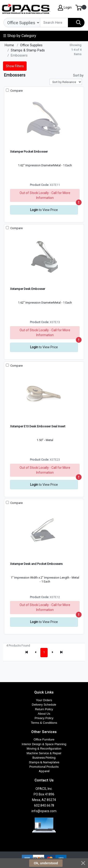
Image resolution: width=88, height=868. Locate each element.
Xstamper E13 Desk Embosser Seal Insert (38, 426)
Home (9, 45)
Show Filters (15, 66)
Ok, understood (46, 863)
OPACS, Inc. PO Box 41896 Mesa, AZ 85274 (44, 794)
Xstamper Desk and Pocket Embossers (36, 564)
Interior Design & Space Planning (44, 744)
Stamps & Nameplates (44, 762)
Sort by (78, 75)
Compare (16, 91)
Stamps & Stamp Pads (28, 50)
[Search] (54, 23)
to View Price (44, 210)
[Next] (52, 653)
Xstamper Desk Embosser (28, 289)
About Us (44, 714)
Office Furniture (44, 739)
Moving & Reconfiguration (44, 749)
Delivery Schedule (44, 705)
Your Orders (44, 700)
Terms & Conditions (44, 723)
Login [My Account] (65, 8)
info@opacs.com (44, 811)
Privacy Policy (44, 718)
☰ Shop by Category (20, 36)
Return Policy (44, 709)
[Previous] (36, 653)
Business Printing (44, 758)
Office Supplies (31, 45)
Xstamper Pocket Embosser (29, 152)
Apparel (44, 771)
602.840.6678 (44, 805)
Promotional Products (44, 767)
